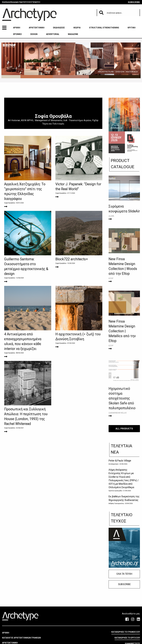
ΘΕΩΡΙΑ (77, 28)
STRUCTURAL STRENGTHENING (104, 28)
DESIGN (34, 34)
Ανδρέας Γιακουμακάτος (116, 503)
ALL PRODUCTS (124, 429)
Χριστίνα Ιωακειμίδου (115, 491)
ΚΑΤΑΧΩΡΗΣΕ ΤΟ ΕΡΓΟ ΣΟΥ (127, 638)
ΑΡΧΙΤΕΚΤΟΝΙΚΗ (37, 28)
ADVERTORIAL (53, 34)
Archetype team (114, 464)
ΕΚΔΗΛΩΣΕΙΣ (59, 28)
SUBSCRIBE (134, 2)
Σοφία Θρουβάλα (10, 203)
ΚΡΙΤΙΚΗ (132, 28)
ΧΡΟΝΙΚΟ (17, 34)
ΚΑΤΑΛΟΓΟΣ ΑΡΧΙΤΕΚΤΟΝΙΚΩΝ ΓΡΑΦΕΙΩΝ (21, 638)
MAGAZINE (73, 34)
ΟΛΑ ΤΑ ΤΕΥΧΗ (124, 574)
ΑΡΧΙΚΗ (17, 28)
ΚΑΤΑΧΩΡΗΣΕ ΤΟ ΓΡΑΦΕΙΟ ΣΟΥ (126, 632)
